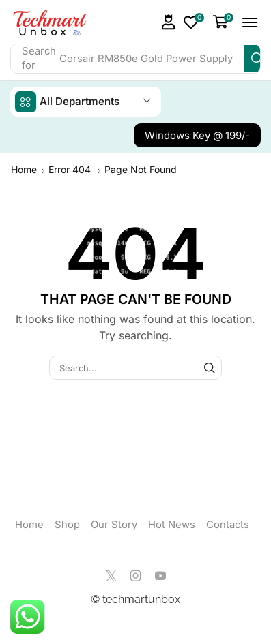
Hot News (172, 525)
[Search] (257, 59)
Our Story (114, 525)
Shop (67, 525)
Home (24, 169)
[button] (169, 22)
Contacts (228, 525)
